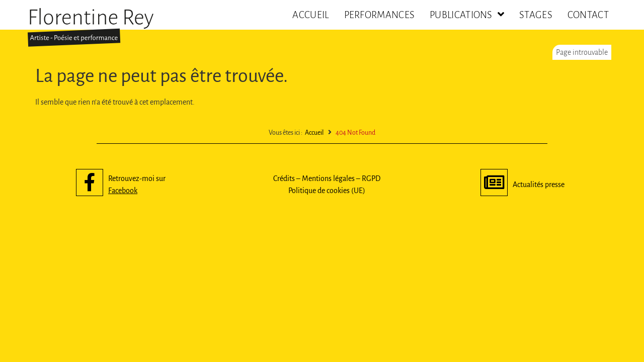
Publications (467, 15)
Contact (588, 15)
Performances (380, 15)
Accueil (310, 15)
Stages (536, 15)
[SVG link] (91, 27)
